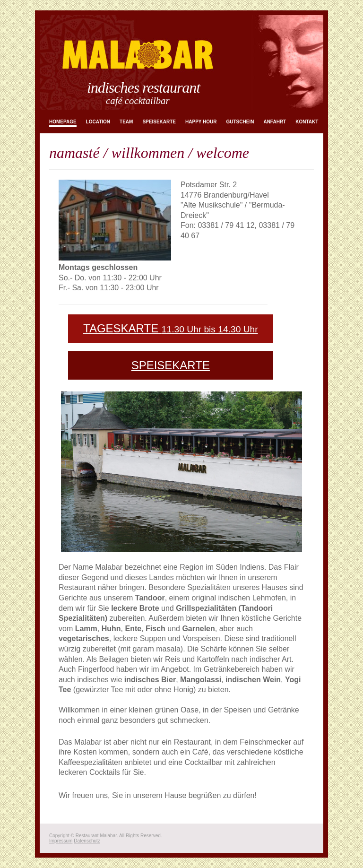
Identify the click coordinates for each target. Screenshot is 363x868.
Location (98, 122)
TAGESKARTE (171, 328)
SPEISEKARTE (171, 365)
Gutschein (240, 122)
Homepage (63, 122)
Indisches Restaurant (143, 87)
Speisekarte (159, 122)
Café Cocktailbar (138, 100)
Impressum (61, 841)
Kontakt (307, 122)
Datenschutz (87, 841)
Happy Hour (201, 122)
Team (126, 122)
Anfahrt (275, 122)
